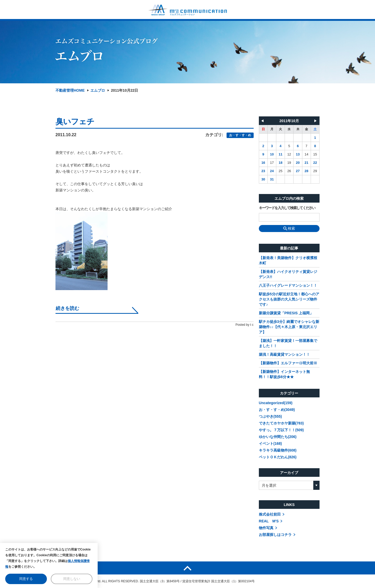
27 (298, 171)
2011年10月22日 (124, 90)
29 (315, 171)
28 (306, 171)
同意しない (72, 579)
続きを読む (67, 308)
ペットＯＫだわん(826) (278, 457)
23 (263, 171)
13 (298, 154)
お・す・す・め (240, 135)
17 (272, 163)
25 (280, 171)
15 (315, 154)
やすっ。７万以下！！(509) (281, 430)
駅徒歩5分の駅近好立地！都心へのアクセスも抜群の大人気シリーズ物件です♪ (289, 299)
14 (306, 154)
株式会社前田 (270, 514)
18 (280, 163)
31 (272, 179)
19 (289, 163)
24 (272, 171)
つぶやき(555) (270, 416)
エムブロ (98, 90)
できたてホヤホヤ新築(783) (281, 423)
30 (263, 179)
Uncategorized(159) (276, 403)
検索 (289, 228)
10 (272, 154)
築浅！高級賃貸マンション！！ (284, 354)
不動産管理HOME (70, 90)
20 (298, 163)
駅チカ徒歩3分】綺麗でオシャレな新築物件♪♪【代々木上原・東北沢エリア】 (289, 327)
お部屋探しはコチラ (275, 535)
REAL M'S (269, 521)
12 (289, 154)
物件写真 (266, 528)
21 (306, 163)
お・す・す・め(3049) (277, 410)
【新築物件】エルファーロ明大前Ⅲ (288, 363)
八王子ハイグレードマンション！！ (288, 285)
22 (315, 163)
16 (263, 163)
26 (289, 171)
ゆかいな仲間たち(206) (278, 437)
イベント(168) (270, 443)
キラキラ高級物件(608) (278, 450)
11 (280, 154)
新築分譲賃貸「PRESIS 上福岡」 (286, 313)
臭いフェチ (75, 121)
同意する (26, 579)
